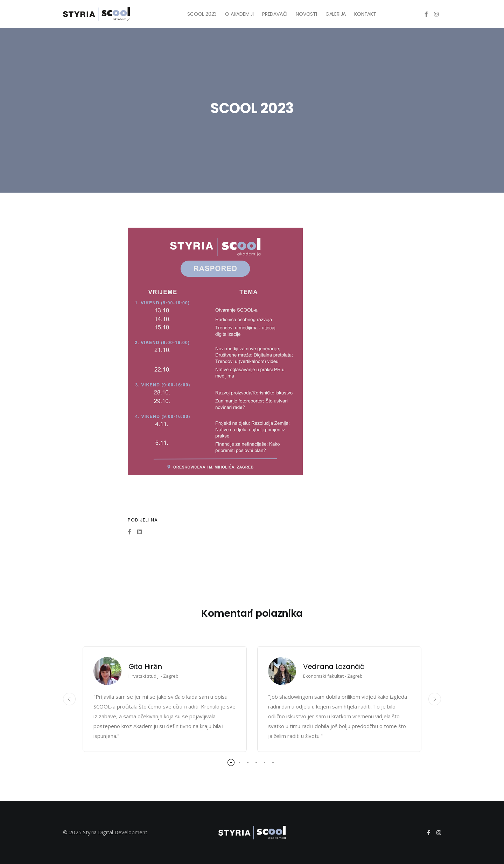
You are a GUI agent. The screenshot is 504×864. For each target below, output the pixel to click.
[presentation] (69, 699)
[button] (231, 762)
